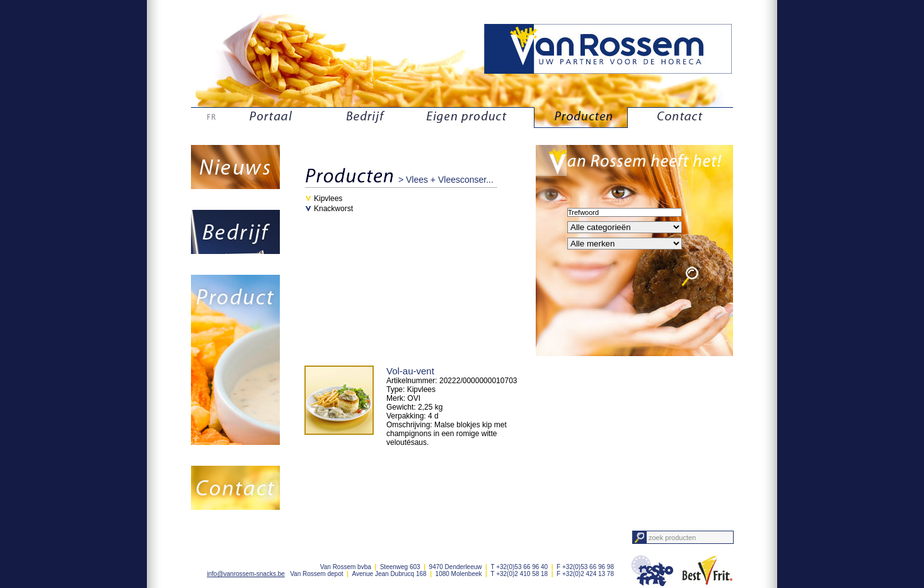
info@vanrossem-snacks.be (246, 574)
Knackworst (333, 209)
